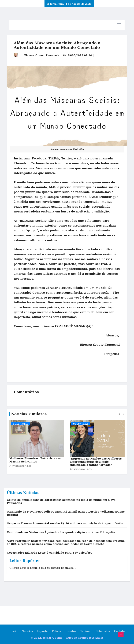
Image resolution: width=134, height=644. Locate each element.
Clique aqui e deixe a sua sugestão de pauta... (43, 568)
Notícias (27, 631)
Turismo (86, 631)
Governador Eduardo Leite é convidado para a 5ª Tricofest (49, 553)
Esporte (42, 631)
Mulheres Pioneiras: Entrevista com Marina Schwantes (36, 460)
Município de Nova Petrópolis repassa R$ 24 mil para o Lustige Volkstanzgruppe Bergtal (66, 513)
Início (13, 631)
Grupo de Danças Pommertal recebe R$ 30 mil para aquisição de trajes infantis (65, 523)
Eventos (71, 631)
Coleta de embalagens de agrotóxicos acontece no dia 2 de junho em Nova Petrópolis (61, 501)
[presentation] (119, 414)
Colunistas (21, 424)
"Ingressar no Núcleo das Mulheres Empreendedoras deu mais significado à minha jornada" (96, 462)
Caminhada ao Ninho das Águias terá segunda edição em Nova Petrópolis (61, 532)
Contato (120, 631)
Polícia (56, 631)
